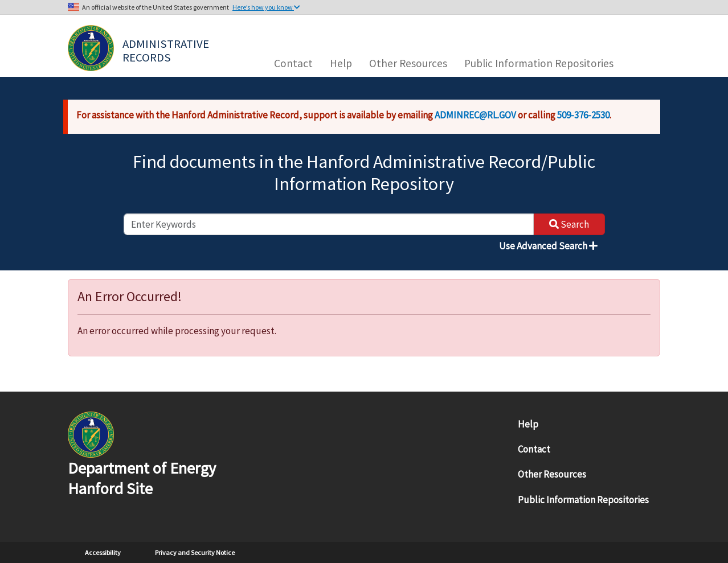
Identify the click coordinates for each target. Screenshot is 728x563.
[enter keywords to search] (329, 224)
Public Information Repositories (539, 63)
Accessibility (103, 552)
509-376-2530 (583, 115)
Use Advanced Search (548, 246)
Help (341, 63)
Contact (293, 63)
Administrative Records (167, 50)
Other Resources (408, 63)
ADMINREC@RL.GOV (475, 115)
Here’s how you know (266, 7)
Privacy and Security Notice (195, 552)
